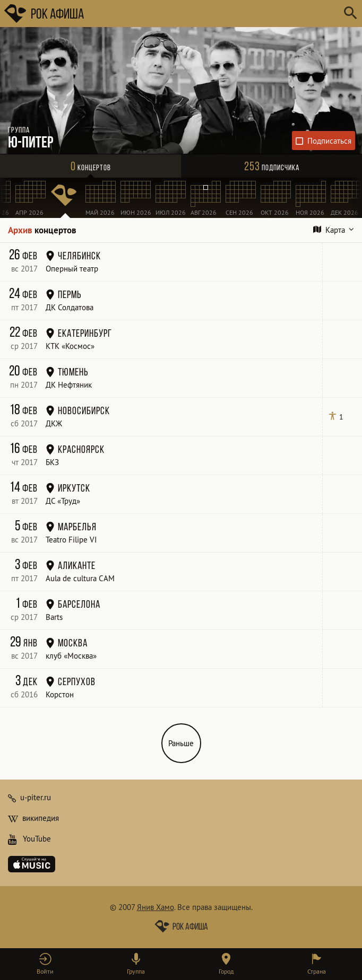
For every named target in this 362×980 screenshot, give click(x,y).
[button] (45, 964)
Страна (317, 971)
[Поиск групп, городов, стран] (213, 14)
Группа (136, 971)
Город (226, 971)
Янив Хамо (156, 907)
